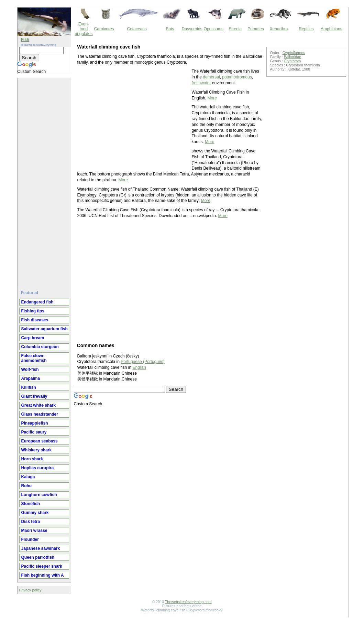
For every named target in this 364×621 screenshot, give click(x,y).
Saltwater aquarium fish (45, 329)
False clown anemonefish (34, 358)
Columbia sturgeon (40, 347)
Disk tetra (31, 522)
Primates (256, 29)
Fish (25, 40)
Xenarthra (279, 29)
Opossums (214, 29)
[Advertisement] (45, 181)
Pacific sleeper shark (42, 566)
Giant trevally (34, 396)
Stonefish (31, 504)
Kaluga (28, 477)
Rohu (27, 486)
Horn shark (32, 459)
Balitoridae (293, 57)
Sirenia (235, 29)
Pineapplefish (35, 423)
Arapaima (31, 378)
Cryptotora (293, 61)
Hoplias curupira (38, 468)
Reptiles (306, 29)
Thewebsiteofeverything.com (188, 602)
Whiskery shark (37, 450)
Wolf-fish (30, 370)
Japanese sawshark (41, 548)
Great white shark (39, 405)
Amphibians (332, 29)
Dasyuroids (192, 29)
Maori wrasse (34, 531)
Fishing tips (33, 311)
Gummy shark (35, 513)
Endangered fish (37, 302)
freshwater (201, 83)
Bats (170, 29)
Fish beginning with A (43, 575)
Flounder (30, 539)
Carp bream (33, 338)
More (212, 98)
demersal (211, 77)
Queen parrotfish (38, 557)
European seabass (40, 441)
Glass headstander (40, 414)
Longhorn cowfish (39, 495)
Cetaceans (137, 29)
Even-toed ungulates (84, 29)
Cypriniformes (294, 53)
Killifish (29, 387)
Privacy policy (30, 590)
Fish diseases (35, 320)
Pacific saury (34, 432)
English (139, 367)
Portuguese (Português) (142, 362)
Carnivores (104, 29)
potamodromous (237, 77)
